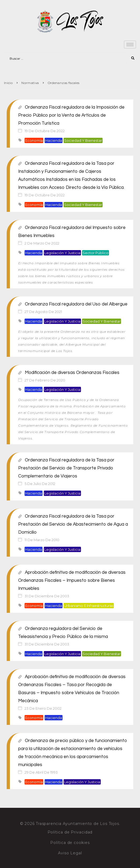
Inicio (8, 83)
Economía (34, 140)
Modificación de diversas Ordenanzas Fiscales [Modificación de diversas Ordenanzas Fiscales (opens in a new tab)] (69, 373)
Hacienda (54, 140)
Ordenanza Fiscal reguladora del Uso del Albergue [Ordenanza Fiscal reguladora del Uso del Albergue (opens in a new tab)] (73, 304)
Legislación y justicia (62, 253)
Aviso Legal (70, 853)
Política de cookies (70, 843)
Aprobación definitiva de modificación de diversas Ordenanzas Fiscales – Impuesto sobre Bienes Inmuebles (72, 580)
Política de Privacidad (70, 832)
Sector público (96, 253)
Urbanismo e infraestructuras (89, 606)
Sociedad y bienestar (83, 140)
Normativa (30, 83)
